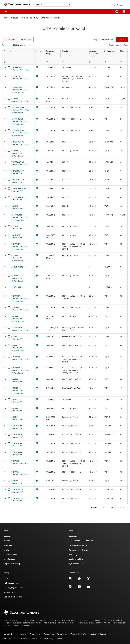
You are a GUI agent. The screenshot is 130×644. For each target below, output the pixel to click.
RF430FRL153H (18, 119)
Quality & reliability (76, 559)
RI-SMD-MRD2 (17, 267)
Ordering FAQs (9, 592)
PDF (21, 70)
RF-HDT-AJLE (17, 443)
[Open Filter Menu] (18, 62)
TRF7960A (16, 357)
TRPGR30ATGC (18, 162)
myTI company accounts (13, 583)
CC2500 (15, 481)
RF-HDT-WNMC (18, 435)
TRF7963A (16, 296)
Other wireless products (50, 18)
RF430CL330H (17, 215)
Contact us (73, 536)
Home (6, 18)
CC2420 (15, 206)
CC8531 (15, 345)
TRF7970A (16, 368)
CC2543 (15, 276)
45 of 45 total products (22, 45)
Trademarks (75, 634)
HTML (27, 70)
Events (6, 550)
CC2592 (15, 151)
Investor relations (10, 555)
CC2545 (15, 255)
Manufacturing (9, 559)
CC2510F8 (16, 235)
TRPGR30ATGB (18, 180)
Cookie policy (22, 634)
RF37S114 (16, 76)
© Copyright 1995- (13, 639)
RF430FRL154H (18, 130)
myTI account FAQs (76, 564)
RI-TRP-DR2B (17, 67)
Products (15, 18)
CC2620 (15, 99)
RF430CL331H (17, 87)
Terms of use (62, 634)
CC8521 (15, 336)
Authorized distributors (13, 597)
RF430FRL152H (18, 107)
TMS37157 (16, 399)
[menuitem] (117, 11)
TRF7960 (15, 461)
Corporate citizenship (12, 564)
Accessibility (8, 634)
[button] (6, 11)
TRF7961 (15, 472)
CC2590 (15, 408)
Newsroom (8, 545)
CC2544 (15, 316)
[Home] (17, 5)
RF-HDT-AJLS (17, 426)
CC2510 (15, 226)
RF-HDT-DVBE (17, 498)
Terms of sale (49, 634)
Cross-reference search (78, 545)
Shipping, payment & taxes (14, 588)
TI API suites (8, 578)
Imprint (103, 634)
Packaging (73, 555)
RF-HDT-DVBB (17, 490)
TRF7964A (16, 244)
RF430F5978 (17, 328)
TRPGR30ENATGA (19, 188)
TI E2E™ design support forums (81, 541)
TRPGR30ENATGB (19, 197)
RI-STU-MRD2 (17, 287)
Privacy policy (35, 634)
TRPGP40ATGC (18, 142)
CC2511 (15, 417)
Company (7, 536)
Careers (7, 541)
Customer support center (78, 550)
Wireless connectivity (30, 18)
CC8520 (15, 388)
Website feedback (90, 634)
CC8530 (15, 379)
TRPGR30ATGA (18, 171)
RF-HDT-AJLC (17, 452)
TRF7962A (16, 307)
